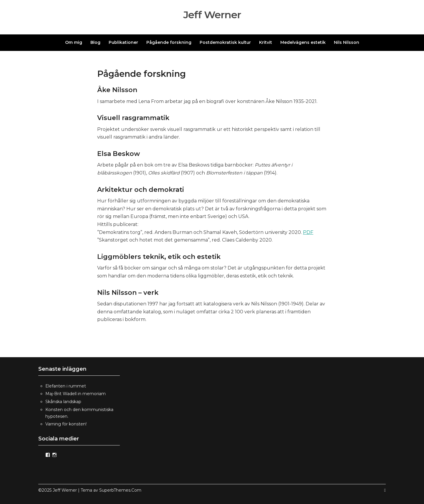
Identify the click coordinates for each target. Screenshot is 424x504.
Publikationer (123, 42)
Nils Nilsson (347, 42)
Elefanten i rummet (66, 386)
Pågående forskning (169, 42)
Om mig (74, 42)
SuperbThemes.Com (120, 490)
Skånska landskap (63, 402)
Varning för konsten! (66, 424)
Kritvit (266, 42)
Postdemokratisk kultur (225, 42)
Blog (95, 42)
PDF (308, 232)
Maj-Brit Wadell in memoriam (76, 394)
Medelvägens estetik (303, 42)
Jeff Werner (212, 15)
